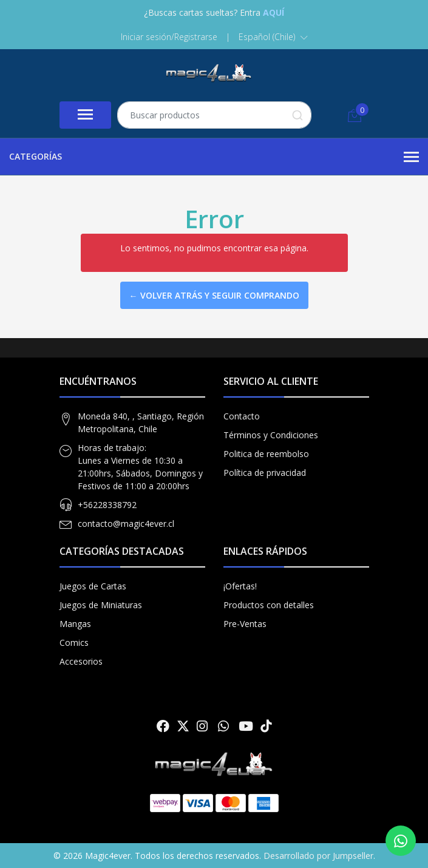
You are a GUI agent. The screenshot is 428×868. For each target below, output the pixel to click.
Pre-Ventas (245, 624)
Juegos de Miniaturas (101, 605)
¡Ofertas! (240, 586)
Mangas (75, 624)
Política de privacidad (265, 473)
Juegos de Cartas (93, 586)
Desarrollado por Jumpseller (318, 856)
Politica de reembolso (266, 454)
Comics (74, 643)
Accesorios (81, 661)
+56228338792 (107, 505)
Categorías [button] (214, 157)
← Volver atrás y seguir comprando (214, 295)
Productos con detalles (269, 605)
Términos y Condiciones (271, 435)
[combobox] (214, 115)
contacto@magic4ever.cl (126, 524)
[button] (273, 37)
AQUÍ (273, 12)
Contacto (242, 416)
